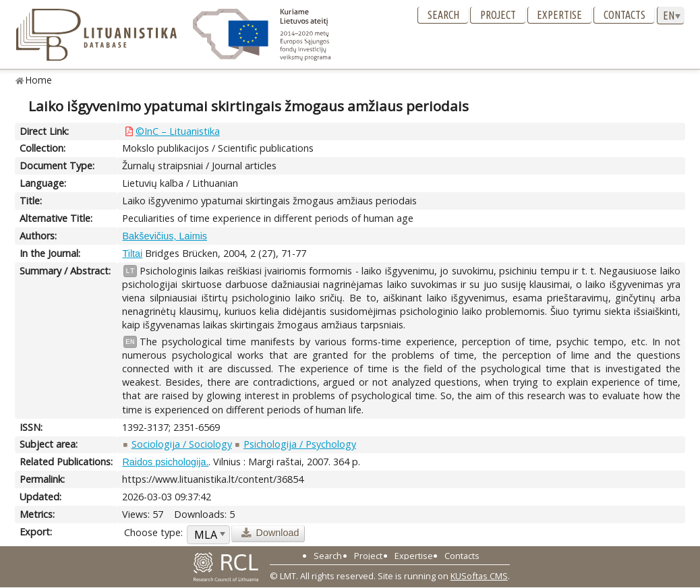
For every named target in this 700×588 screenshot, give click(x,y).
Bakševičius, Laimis (165, 236)
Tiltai (132, 254)
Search (443, 15)
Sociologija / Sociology (182, 444)
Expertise (559, 15)
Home (39, 80)
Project (498, 15)
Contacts (624, 15)
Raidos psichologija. (165, 462)
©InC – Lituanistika (178, 131)
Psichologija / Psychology (300, 444)
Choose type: (153, 532)
